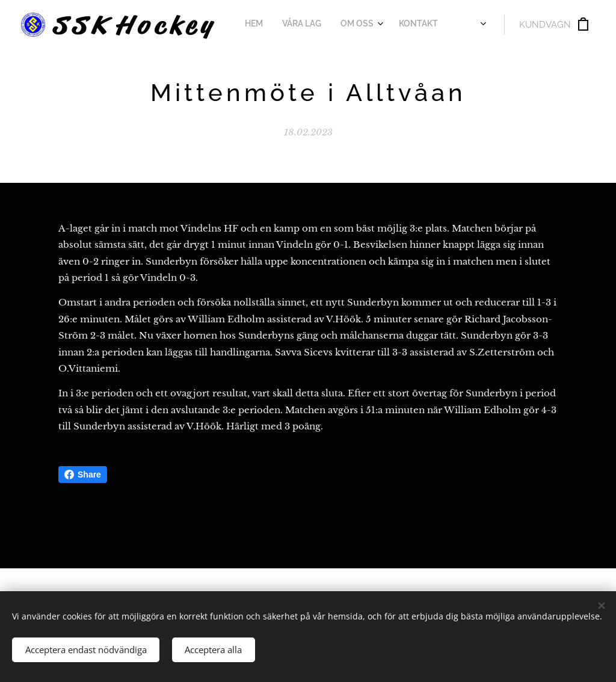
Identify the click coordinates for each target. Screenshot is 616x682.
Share (83, 475)
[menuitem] (262, 25)
